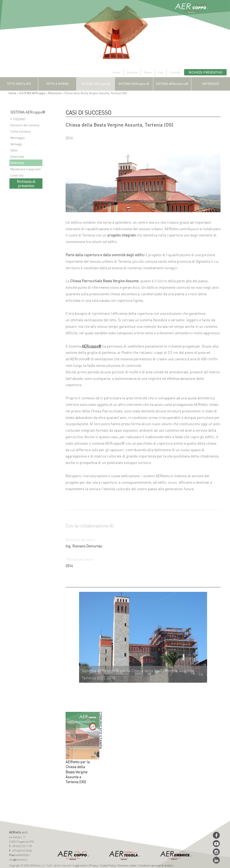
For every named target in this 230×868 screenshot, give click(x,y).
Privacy (94, 865)
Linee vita (17, 175)
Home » (14, 93)
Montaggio (18, 138)
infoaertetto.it (18, 860)
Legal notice (80, 865)
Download (17, 156)
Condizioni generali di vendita (156, 865)
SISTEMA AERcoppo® (96, 84)
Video (14, 150)
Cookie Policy (108, 865)
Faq (161, 72)
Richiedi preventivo (206, 72)
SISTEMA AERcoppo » (34, 93)
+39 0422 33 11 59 (21, 846)
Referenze (17, 163)
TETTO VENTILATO (19, 84)
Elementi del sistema (25, 125)
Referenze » (56, 93)
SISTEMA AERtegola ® (134, 84)
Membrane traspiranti (25, 169)
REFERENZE (211, 84)
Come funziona (20, 131)
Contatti (175, 72)
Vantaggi (16, 144)
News (148, 72)
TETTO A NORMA (57, 84)
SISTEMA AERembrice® (172, 84)
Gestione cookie (127, 865)
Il (18, 119)
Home (116, 72)
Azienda (132, 72)
